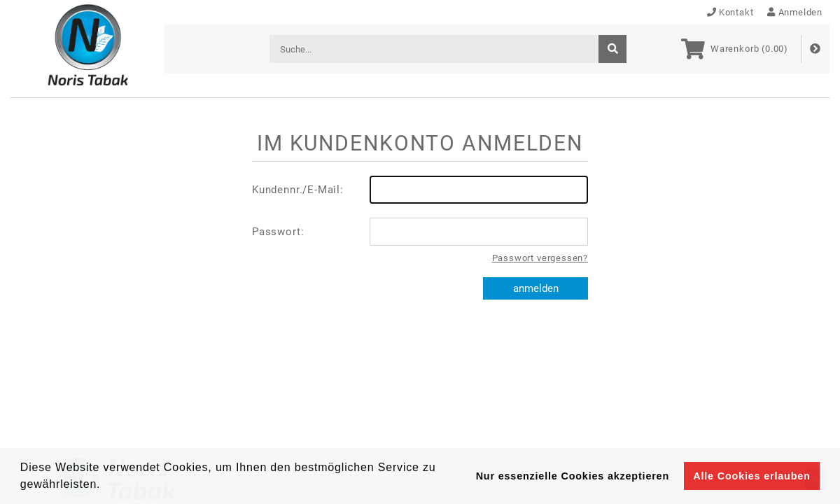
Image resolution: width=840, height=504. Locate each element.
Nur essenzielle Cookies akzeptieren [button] (573, 476)
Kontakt (730, 12)
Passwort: (420, 232)
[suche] (612, 49)
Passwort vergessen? (540, 258)
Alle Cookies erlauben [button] (751, 476)
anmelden (536, 288)
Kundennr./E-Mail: (420, 190)
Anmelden (795, 12)
